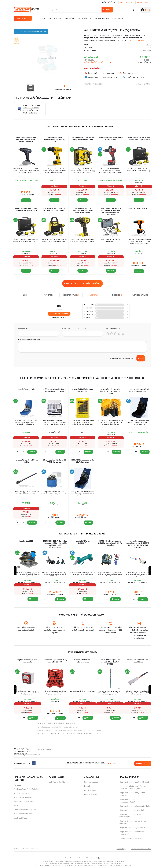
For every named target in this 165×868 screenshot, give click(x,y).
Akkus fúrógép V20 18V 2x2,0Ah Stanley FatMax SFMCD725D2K (83, 139)
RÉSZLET (26, 200)
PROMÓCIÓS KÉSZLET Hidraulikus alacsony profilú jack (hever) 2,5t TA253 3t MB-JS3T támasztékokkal (55, 544)
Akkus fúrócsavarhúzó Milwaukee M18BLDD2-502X (111, 139)
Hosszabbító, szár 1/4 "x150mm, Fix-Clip (26, 461)
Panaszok (18, 785)
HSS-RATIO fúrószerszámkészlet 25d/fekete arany (83, 461)
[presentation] (36, 358)
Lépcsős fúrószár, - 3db (26, 389)
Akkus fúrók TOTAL (144, 84)
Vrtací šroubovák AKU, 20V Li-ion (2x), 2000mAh (85, 731)
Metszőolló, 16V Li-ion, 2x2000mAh (83, 542)
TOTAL (149, 45)
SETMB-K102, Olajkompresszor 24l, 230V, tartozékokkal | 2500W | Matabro (110, 543)
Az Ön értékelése (114, 329)
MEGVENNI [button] (34, 599)
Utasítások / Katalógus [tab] (140, 295)
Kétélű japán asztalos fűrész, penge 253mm (138, 661)
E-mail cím (76, 329)
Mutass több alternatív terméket (82, 283)
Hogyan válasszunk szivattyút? (133, 810)
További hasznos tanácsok (131, 838)
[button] (33, 599)
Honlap (43, 18)
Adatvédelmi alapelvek (23, 797)
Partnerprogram (91, 794)
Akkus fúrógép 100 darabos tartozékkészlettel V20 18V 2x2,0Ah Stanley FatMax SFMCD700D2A (111, 211)
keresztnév (24, 329)
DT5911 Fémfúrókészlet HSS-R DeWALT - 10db (83, 390)
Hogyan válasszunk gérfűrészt (132, 828)
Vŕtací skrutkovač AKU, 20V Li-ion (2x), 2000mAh (85, 733)
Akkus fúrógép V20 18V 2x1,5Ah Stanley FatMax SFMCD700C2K (26, 209)
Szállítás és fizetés (57, 782)
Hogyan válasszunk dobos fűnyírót (134, 782)
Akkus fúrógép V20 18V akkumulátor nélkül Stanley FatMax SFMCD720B (83, 210)
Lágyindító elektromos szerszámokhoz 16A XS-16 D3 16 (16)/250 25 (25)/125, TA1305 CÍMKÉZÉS (138, 544)
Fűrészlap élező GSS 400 (28, 541)
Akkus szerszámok (56, 18)
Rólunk (87, 786)
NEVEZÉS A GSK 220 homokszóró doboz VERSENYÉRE (31, 108)
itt (99, 858)
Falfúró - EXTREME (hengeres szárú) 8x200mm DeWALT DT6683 (110, 662)
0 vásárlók (63, 318)
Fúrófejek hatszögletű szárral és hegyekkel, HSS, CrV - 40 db (54, 390)
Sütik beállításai (21, 818)
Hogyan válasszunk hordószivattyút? (135, 806)
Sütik (16, 806)
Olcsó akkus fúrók (60, 727)
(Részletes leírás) (137, 40)
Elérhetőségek (109, 2)
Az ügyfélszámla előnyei (24, 801)
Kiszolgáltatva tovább (23, 814)
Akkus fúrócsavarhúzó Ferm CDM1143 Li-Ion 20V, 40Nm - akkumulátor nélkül (26, 140)
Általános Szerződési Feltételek (27, 789)
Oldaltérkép (121, 849)
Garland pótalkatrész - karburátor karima (83, 661)
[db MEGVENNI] (19, 599)
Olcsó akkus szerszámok (45, 727)
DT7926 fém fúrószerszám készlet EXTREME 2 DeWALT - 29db (111, 391)
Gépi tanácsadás (91, 782)
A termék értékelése (59, 314)
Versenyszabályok (21, 793)
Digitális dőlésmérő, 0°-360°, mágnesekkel (28, 661)
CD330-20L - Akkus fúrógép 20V (139, 208)
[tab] (94, 295)
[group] (27, 570)
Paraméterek (48, 295)
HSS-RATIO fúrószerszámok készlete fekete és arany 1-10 (139, 390)
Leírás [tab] (25, 295)
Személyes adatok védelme (25, 810)
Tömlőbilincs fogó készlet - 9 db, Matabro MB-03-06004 (55, 661)
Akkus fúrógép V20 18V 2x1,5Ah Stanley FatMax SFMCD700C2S (54, 209)
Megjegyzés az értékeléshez (30, 339)
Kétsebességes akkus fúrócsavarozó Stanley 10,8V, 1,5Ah (54, 140)
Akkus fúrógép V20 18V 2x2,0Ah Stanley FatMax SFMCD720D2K (139, 139)
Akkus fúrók (70, 18)
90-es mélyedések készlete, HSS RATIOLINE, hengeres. (54, 461)
